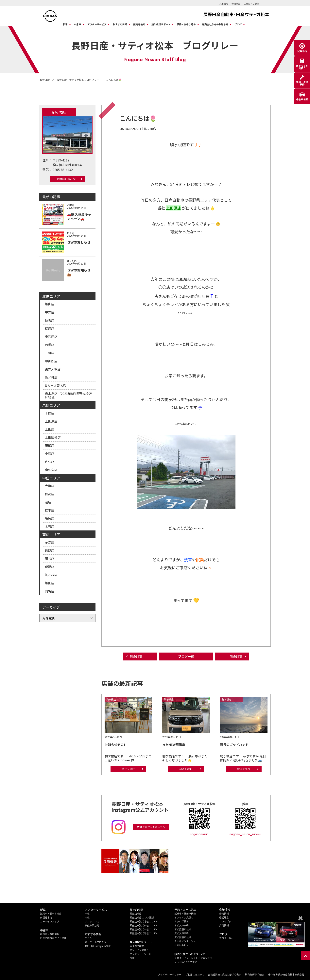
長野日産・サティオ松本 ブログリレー (155, 45)
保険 (132, 958)
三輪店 (50, 353)
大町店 (50, 486)
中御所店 (51, 361)
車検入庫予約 (181, 925)
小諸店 (50, 453)
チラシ (88, 938)
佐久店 (50, 462)
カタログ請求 (137, 946)
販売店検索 (139, 24)
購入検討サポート (161, 24)
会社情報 (236, 4)
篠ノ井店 (51, 377)
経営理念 (224, 917)
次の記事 (236, 656)
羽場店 (50, 591)
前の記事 (136, 656)
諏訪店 (50, 550)
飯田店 (50, 583)
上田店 (50, 429)
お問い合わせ (181, 945)
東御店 (50, 445)
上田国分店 (53, 437)
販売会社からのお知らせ (215, 24)
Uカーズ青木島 (55, 385)
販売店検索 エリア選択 (142, 917)
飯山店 (50, 304)
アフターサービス (97, 24)
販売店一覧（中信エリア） (144, 929)
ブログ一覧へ (226, 938)
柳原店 (50, 328)
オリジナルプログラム (97, 942)
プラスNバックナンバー (187, 962)
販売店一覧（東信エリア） (144, 925)
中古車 (77, 24)
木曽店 (50, 526)
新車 (65, 24)
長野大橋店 (53, 369)
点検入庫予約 (181, 933)
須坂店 (50, 320)
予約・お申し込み (186, 24)
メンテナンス (92, 921)
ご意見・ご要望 (251, 4)
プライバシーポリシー (169, 974)
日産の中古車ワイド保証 (53, 938)
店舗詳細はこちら (67, 179)
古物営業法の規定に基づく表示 (225, 974)
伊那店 (50, 567)
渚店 (48, 502)
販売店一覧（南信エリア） (144, 933)
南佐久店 (51, 470)
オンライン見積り (139, 950)
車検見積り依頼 (183, 929)
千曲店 (50, 413)
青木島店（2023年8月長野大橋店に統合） (68, 395)
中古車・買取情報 (50, 934)
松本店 (50, 510)
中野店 (50, 312)
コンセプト (225, 921)
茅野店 (50, 542)
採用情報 (224, 4)
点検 (87, 917)
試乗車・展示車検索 (51, 913)
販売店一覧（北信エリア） (144, 921)
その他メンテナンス (185, 941)
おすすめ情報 (120, 24)
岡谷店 (50, 558)
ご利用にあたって (195, 974)
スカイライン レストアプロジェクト (195, 958)
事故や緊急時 (92, 925)
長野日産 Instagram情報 (98, 946)
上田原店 (51, 421)
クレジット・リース (140, 954)
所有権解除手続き (255, 974)
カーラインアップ (50, 921)
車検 (87, 913)
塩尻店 (50, 518)
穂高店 (50, 494)
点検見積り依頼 (183, 937)
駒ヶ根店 (51, 575)
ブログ (238, 24)
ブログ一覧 (186, 656)
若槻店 (50, 345)
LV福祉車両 (46, 917)
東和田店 (51, 337)
